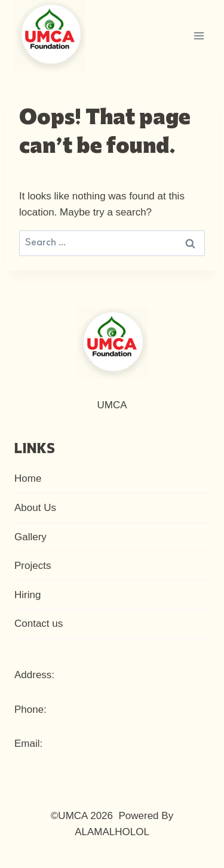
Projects (33, 566)
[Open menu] (199, 36)
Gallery (30, 537)
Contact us (39, 624)
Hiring (27, 595)
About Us (35, 508)
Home (28, 478)
